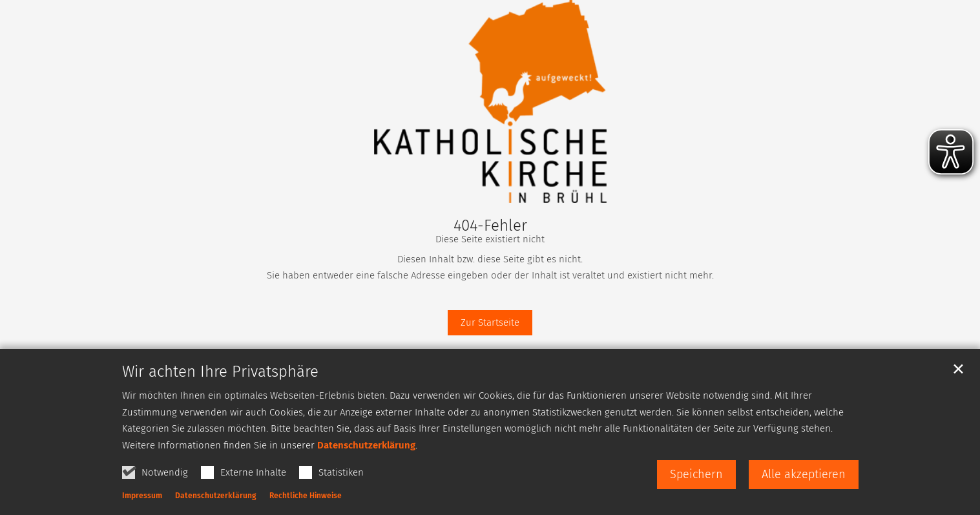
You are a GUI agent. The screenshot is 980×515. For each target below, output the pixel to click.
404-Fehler (490, 226)
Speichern (696, 474)
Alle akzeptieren (804, 474)
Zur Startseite (490, 322)
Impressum (142, 496)
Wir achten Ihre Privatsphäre (220, 372)
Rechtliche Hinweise (306, 496)
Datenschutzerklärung (366, 445)
